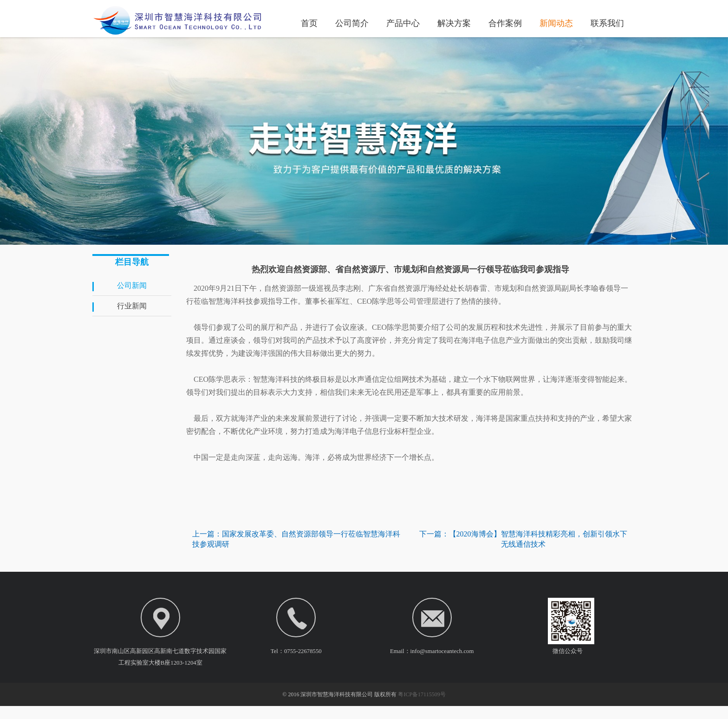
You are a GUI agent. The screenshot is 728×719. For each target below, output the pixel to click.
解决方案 (454, 22)
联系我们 (607, 22)
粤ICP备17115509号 (422, 707)
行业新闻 (132, 306)
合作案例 (505, 22)
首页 (309, 22)
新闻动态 (556, 22)
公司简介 (352, 22)
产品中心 (403, 22)
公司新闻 (132, 285)
